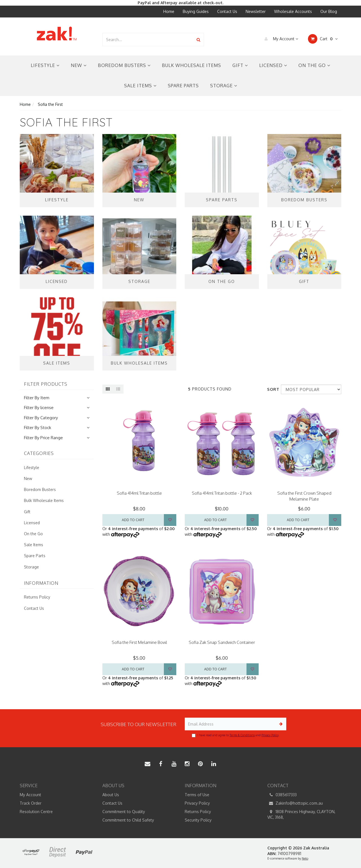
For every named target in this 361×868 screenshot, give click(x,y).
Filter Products (46, 384)
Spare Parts (183, 86)
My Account (280, 39)
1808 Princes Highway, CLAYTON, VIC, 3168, (301, 814)
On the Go (314, 65)
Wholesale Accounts (293, 11)
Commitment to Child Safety (128, 820)
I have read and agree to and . (235, 735)
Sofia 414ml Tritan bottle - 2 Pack (222, 493)
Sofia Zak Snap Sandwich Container (222, 642)
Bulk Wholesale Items (191, 65)
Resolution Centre (36, 812)
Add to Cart (133, 520)
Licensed (273, 65)
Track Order (31, 803)
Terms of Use (197, 795)
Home (169, 11)
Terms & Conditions (242, 735)
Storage (224, 86)
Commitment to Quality (124, 812)
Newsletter (256, 11)
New (79, 65)
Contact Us (227, 11)
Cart (323, 39)
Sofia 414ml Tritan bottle (139, 493)
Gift (240, 65)
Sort (272, 389)
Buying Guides (196, 11)
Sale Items (140, 86)
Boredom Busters (124, 65)
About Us (111, 795)
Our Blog (329, 11)
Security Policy (198, 820)
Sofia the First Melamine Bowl (139, 642)
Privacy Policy (270, 735)
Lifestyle (45, 65)
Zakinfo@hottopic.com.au (295, 803)
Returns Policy (37, 597)
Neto (305, 858)
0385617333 (282, 795)
